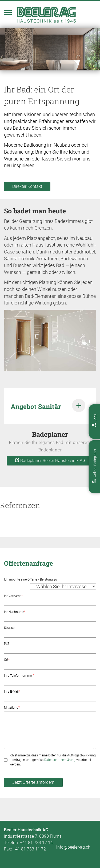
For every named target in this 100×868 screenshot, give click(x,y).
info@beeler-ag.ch (73, 847)
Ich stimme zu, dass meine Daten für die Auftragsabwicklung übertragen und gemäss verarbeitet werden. (53, 760)
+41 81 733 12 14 (36, 843)
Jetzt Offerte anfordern (33, 782)
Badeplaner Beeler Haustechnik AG (50, 461)
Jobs (95, 421)
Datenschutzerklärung (60, 760)
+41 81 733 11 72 (29, 849)
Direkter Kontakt (27, 186)
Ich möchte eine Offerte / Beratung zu (31, 579)
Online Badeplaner (95, 466)
